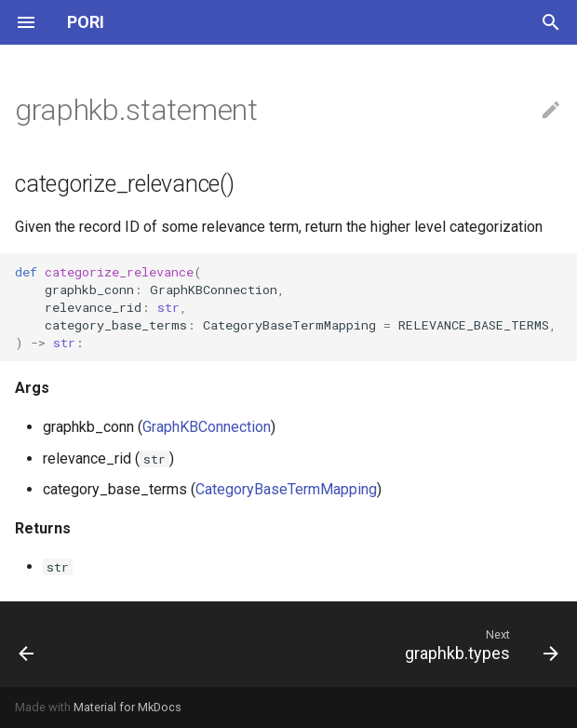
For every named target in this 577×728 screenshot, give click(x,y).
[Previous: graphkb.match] (28, 644)
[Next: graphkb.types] (478, 644)
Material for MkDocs (127, 707)
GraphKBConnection (207, 427)
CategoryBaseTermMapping (286, 489)
